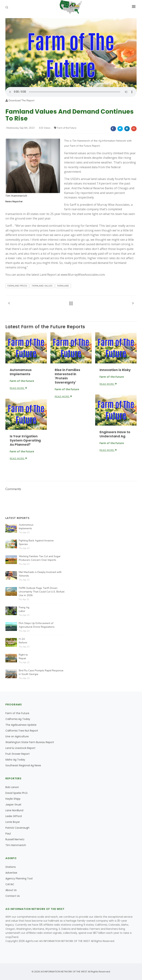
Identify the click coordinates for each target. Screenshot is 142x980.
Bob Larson (12, 787)
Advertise (11, 873)
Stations (11, 867)
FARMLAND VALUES (42, 286)
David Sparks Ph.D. (17, 793)
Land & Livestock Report (20, 748)
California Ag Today (18, 719)
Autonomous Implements (21, 372)
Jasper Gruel (13, 805)
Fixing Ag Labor (24, 609)
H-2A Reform (23, 641)
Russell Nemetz (15, 839)
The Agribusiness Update (21, 725)
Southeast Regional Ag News (23, 765)
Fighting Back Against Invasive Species (36, 542)
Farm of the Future (65, 128)
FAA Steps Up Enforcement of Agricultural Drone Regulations (37, 625)
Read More (18, 388)
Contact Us (13, 896)
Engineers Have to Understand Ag (115, 434)
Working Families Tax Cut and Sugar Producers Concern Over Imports (40, 558)
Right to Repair (23, 657)
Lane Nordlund (14, 810)
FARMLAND (63, 286)
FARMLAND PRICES (17, 286)
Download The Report (20, 101)
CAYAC (10, 884)
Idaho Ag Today (15, 760)
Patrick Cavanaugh (17, 828)
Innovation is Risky (115, 370)
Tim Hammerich (16, 196)
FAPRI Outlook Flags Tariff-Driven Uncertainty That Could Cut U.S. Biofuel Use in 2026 (42, 592)
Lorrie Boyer (13, 822)
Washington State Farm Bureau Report (30, 742)
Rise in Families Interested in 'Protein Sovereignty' (67, 376)
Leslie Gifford (14, 816)
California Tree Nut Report (22, 731)
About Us (11, 890)
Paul (8, 834)
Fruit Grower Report (18, 754)
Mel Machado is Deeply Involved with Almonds (40, 574)
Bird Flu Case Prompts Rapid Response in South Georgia (41, 672)
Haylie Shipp (13, 799)
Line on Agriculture (17, 736)
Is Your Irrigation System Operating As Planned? (25, 440)
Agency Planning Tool (19, 879)
